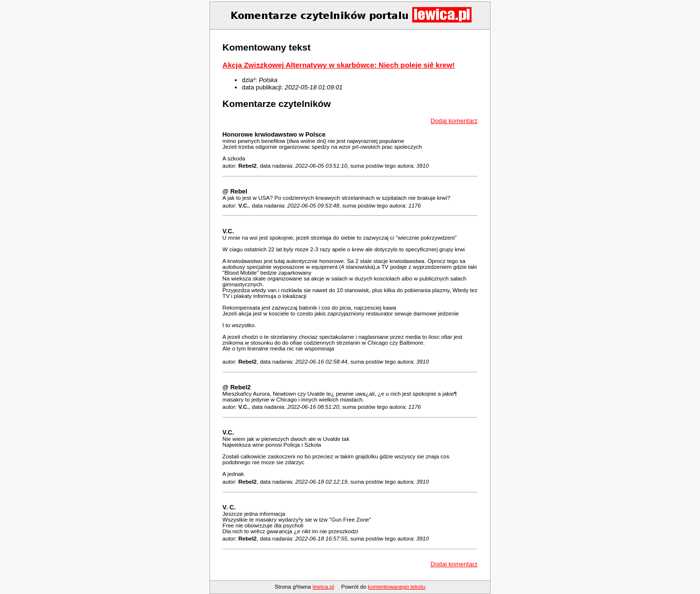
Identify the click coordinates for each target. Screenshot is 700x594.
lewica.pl (323, 587)
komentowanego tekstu (397, 587)
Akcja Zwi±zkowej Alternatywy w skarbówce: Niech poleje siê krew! (339, 65)
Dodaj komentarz (454, 121)
